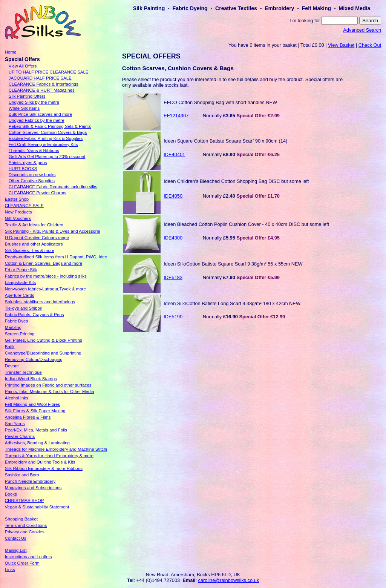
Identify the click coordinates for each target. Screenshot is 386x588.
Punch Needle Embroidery (30, 481)
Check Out (370, 45)
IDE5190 (173, 317)
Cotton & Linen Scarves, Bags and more (44, 263)
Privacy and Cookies (25, 532)
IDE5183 (173, 277)
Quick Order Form (22, 563)
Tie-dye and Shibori (24, 308)
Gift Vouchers (18, 218)
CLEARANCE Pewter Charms (38, 193)
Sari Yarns (15, 424)
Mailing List (16, 550)
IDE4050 (173, 196)
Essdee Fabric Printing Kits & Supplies (46, 138)
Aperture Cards (20, 295)
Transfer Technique (23, 372)
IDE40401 (174, 154)
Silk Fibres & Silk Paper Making (35, 411)
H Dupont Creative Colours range (37, 238)
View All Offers (23, 66)
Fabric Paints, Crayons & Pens (34, 315)
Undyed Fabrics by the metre (37, 120)
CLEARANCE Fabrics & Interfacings (44, 84)
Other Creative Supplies (32, 181)
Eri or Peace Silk (21, 270)
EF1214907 (176, 116)
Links (10, 570)
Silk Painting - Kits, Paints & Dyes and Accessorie (53, 231)
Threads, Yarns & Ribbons (34, 150)
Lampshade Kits (21, 282)
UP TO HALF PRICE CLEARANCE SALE (49, 72)
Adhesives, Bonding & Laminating (37, 443)
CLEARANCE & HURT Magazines (42, 90)
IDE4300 (173, 238)
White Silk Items (24, 108)
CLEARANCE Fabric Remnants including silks (53, 187)
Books (11, 494)
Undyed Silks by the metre (34, 102)
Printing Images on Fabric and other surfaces (48, 385)
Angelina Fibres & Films (28, 417)
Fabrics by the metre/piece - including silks (46, 276)
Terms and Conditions (26, 525)
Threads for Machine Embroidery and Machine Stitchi (56, 449)
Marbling (13, 327)
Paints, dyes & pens (28, 163)
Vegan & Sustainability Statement (37, 507)
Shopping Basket (21, 519)
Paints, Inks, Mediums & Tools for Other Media (50, 391)
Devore (12, 366)
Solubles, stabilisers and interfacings (40, 302)
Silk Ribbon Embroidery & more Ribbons (44, 468)
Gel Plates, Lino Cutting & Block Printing (44, 340)
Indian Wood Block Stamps (31, 379)
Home (11, 52)
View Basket (341, 45)
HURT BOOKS (23, 169)
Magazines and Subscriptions (33, 488)
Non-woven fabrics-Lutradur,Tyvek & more (45, 289)
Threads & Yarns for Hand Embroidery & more (49, 456)
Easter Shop (17, 199)
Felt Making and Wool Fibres (32, 404)
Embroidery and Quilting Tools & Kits (40, 462)
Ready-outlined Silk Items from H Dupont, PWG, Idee (56, 257)
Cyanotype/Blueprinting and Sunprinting (43, 353)
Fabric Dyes (16, 321)
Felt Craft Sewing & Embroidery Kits (43, 144)
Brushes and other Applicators (34, 244)
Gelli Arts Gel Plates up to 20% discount (47, 157)
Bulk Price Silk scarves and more (40, 114)
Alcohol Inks (17, 398)
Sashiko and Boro (22, 475)
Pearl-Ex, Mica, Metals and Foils (36, 430)
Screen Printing (20, 334)
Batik (10, 347)
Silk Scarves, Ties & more (30, 250)
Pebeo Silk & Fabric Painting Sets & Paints (50, 126)
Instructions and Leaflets (28, 557)
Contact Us (16, 538)
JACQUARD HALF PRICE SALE (40, 78)
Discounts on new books (32, 175)
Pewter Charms (20, 436)
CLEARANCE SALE (24, 206)
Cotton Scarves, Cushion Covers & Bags (48, 132)
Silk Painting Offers (27, 96)
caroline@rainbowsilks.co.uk (229, 580)
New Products (18, 212)
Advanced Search (362, 30)
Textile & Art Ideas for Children (34, 225)
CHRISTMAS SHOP (25, 500)
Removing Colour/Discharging (34, 359)
